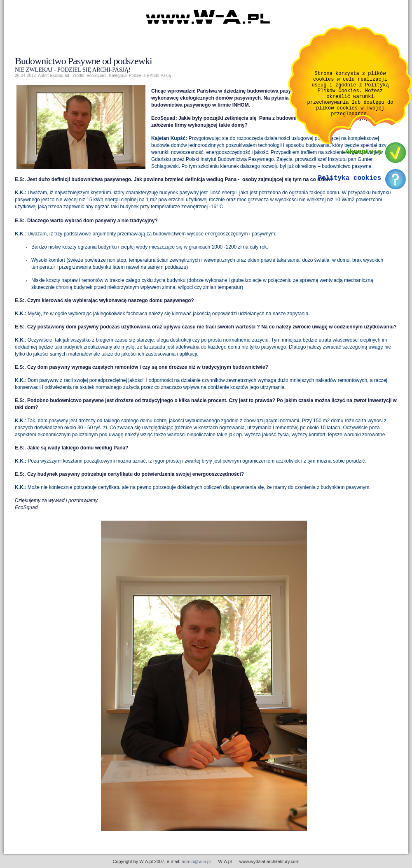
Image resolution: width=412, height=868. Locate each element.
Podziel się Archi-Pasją (150, 76)
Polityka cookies (349, 189)
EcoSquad (96, 76)
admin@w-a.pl (196, 861)
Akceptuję (363, 163)
